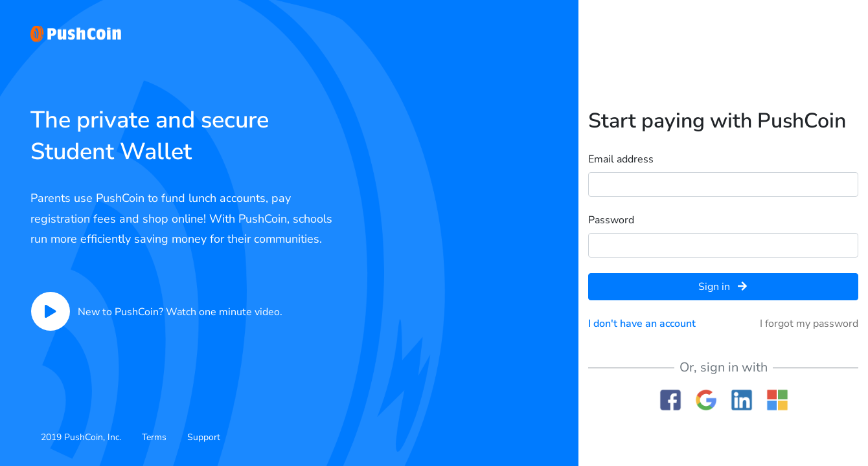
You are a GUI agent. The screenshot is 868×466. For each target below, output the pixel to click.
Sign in (723, 287)
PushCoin (76, 34)
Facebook (670, 400)
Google (706, 400)
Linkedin (741, 400)
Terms (154, 437)
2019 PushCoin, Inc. (81, 437)
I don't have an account (642, 324)
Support (204, 437)
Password (611, 220)
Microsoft (777, 400)
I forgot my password (809, 324)
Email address (621, 159)
